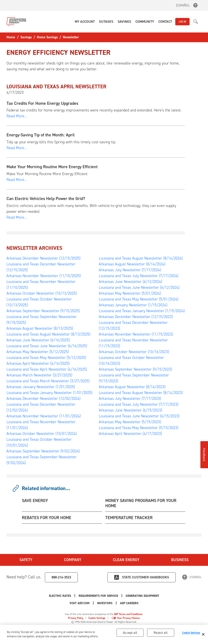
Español (183, 5)
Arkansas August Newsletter (40, 328)
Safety (26, 560)
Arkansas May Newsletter (38, 352)
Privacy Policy (76, 618)
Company (73, 560)
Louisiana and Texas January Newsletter (49, 393)
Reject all (161, 634)
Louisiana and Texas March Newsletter (48, 381)
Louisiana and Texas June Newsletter (47, 346)
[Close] (203, 635)
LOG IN (182, 22)
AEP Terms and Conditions (128, 614)
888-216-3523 (61, 577)
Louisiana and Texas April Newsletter (47, 369)
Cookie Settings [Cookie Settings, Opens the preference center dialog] (191, 633)
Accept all (130, 634)
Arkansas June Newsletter (38, 340)
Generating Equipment (142, 596)
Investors (105, 603)
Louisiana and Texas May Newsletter (46, 358)
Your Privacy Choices (128, 618)
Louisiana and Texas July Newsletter (139, 276)
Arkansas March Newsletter (39, 375)
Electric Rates (60, 596)
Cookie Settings (97, 618)
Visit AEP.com (80, 603)
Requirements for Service (98, 596)
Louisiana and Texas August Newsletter (48, 334)
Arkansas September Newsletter (43, 311)
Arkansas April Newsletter (38, 363)
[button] (85, 22)
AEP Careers (129, 603)
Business (180, 560)
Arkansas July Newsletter (130, 270)
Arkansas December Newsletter (43, 258)
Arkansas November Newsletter (44, 276)
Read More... (17, 116)
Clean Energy (126, 560)
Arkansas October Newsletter (42, 293)
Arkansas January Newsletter (41, 387)
